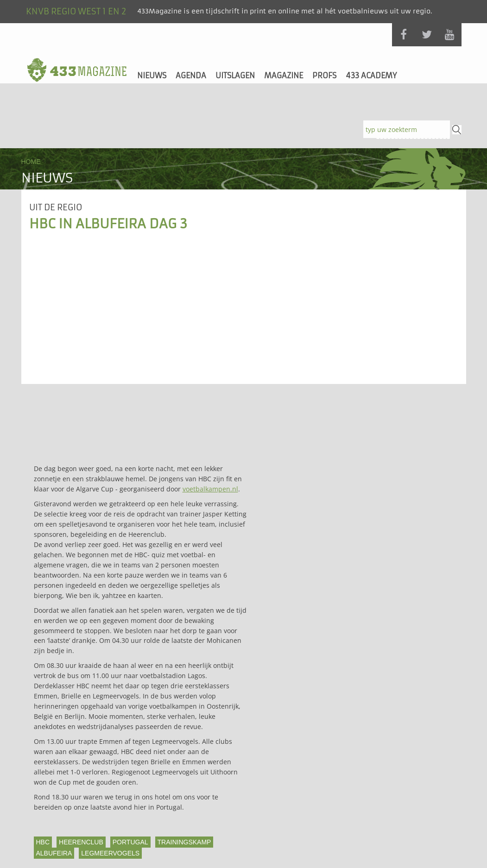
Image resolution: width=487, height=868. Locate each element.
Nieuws (152, 75)
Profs (324, 75)
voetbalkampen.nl (210, 489)
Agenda (191, 75)
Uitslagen (235, 75)
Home (31, 162)
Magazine (284, 75)
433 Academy (371, 75)
